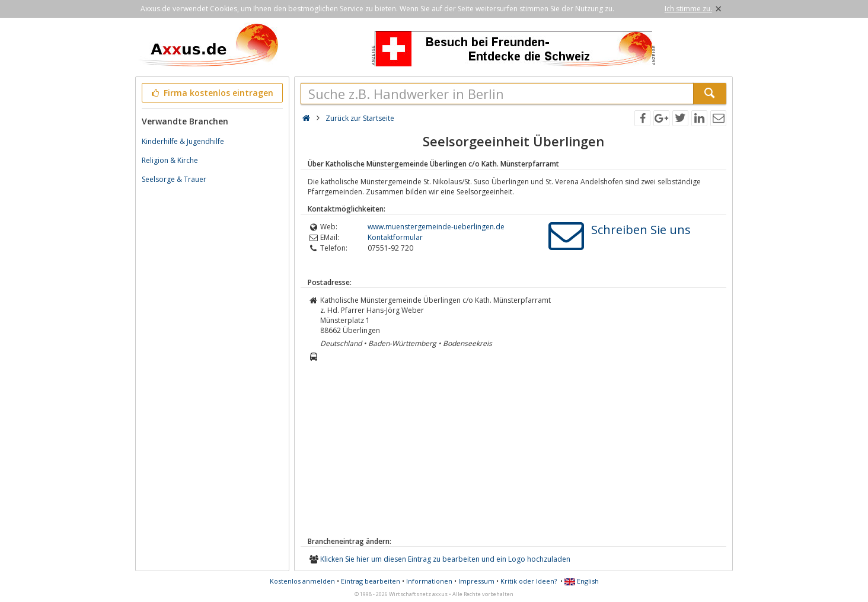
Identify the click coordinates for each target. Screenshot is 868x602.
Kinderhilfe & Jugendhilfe (183, 141)
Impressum (476, 581)
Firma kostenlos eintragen (211, 93)
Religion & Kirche (170, 160)
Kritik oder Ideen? (529, 581)
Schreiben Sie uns (641, 230)
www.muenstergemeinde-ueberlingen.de (436, 227)
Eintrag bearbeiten (371, 581)
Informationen (429, 581)
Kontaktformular (395, 237)
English (582, 581)
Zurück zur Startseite (360, 118)
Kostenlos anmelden (302, 581)
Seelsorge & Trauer (174, 179)
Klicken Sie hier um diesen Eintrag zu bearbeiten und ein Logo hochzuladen (445, 559)
